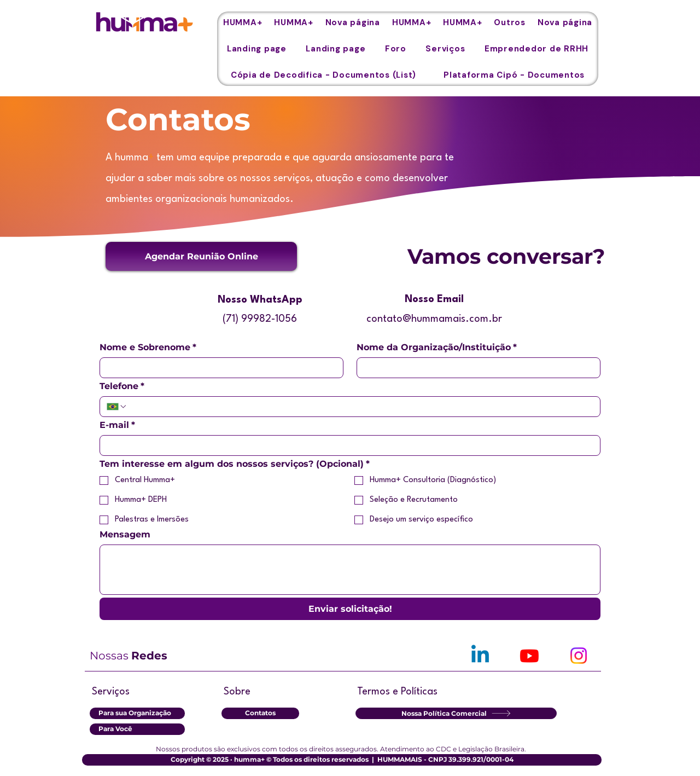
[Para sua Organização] (137, 713)
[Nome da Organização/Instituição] (475, 368)
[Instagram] (579, 656)
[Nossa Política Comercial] (456, 713)
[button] (510, 22)
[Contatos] (260, 713)
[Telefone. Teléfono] (360, 407)
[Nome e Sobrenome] (218, 368)
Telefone (122, 386)
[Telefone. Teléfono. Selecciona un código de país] (117, 407)
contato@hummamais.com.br (434, 319)
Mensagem (125, 534)
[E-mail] (347, 445)
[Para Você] (137, 729)
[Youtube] (529, 656)
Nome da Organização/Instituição (437, 348)
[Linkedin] (480, 656)
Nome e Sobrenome (148, 348)
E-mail (117, 425)
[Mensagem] (350, 570)
